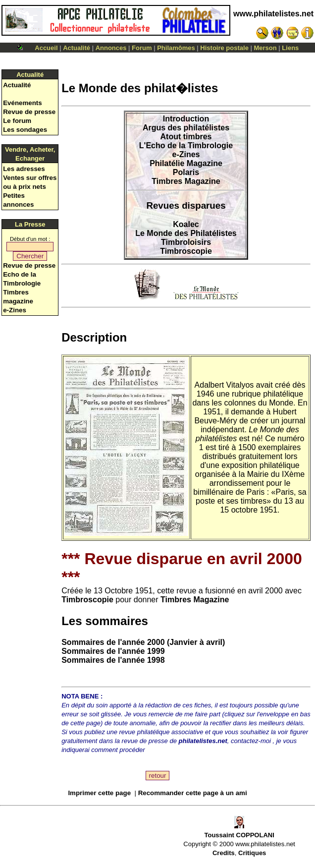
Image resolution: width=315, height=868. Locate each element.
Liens (290, 48)
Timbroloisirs (186, 242)
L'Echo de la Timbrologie (186, 145)
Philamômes (176, 48)
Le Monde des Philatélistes (186, 233)
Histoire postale (224, 48)
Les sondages (25, 130)
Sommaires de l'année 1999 (113, 651)
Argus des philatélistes (186, 128)
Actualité (77, 48)
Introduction (186, 119)
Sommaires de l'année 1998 (113, 660)
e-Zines (15, 310)
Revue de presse (29, 112)
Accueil (46, 48)
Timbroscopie (186, 251)
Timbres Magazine (186, 181)
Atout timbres (186, 137)
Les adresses (24, 169)
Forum (142, 48)
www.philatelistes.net (273, 14)
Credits (224, 853)
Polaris (186, 172)
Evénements (23, 103)
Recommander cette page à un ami (193, 793)
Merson (265, 48)
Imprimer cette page (99, 793)
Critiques (252, 853)
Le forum (17, 121)
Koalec (186, 224)
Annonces (111, 48)
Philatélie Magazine (186, 163)
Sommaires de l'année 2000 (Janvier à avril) (143, 642)
